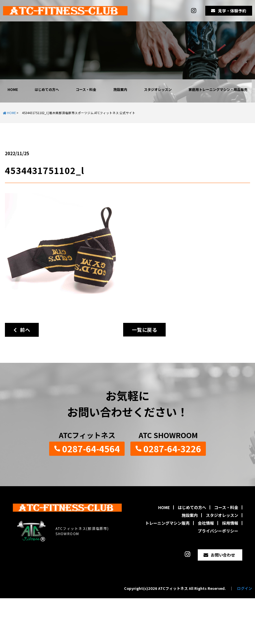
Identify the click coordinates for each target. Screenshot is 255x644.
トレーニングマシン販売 (167, 523)
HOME (13, 89)
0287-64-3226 (172, 449)
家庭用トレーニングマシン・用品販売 (218, 89)
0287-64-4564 (91, 449)
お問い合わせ (223, 555)
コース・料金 (86, 89)
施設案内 (120, 89)
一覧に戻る (144, 330)
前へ (22, 330)
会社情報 (206, 523)
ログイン (245, 588)
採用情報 (230, 523)
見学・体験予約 (232, 11)
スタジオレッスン (158, 89)
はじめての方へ (47, 89)
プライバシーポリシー (218, 531)
